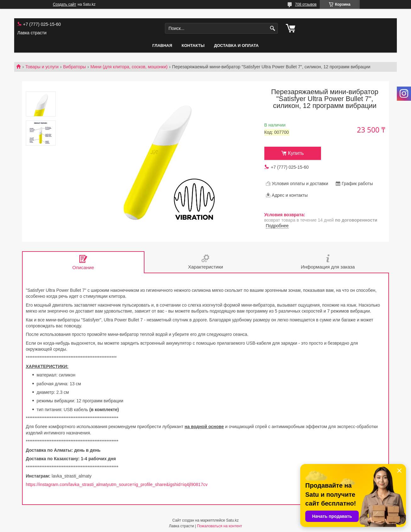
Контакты (193, 45)
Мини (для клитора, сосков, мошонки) (129, 67)
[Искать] (272, 28)
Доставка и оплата (236, 45)
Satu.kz (232, 520)
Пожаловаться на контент (220, 526)
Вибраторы (75, 67)
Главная (162, 45)
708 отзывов (306, 4)
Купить (296, 153)
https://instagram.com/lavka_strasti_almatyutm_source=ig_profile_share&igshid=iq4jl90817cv (117, 484)
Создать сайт (65, 4)
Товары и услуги (42, 67)
